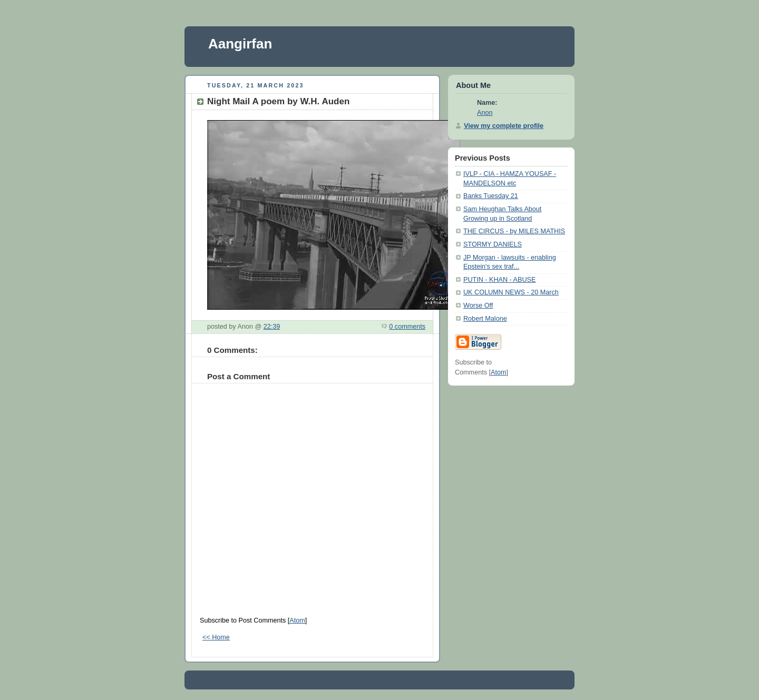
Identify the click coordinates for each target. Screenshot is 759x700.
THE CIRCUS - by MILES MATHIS (514, 231)
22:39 (272, 327)
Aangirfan (240, 44)
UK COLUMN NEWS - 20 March (511, 292)
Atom (297, 620)
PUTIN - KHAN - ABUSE (499, 280)
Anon (485, 113)
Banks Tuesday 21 (491, 196)
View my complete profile (504, 126)
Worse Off (478, 305)
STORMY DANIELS (493, 244)
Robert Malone (485, 319)
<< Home (216, 637)
